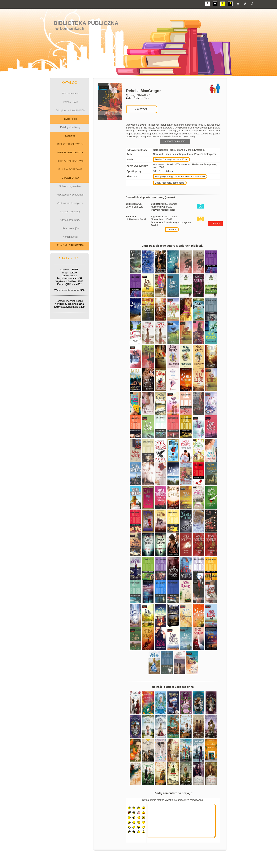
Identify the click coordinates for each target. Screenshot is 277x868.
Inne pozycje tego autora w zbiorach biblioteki (180, 176)
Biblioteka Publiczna (86, 23)
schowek (172, 229)
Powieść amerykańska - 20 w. (171, 159)
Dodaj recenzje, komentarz (169, 183)
